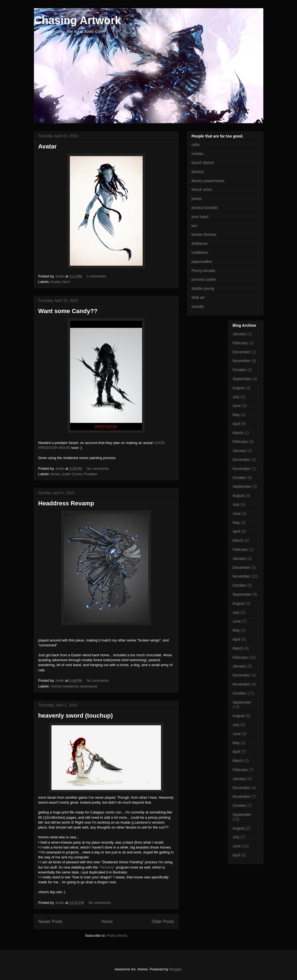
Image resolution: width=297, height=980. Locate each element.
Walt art (198, 297)
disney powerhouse (208, 181)
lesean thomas (204, 234)
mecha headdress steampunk (74, 686)
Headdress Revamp (66, 503)
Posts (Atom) (117, 935)
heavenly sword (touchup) (76, 716)
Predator (91, 474)
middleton (200, 253)
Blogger (175, 969)
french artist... (203, 190)
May (236, 415)
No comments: (98, 468)
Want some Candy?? (68, 311)
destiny (198, 172)
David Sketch (203, 163)
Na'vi (66, 282)
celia (196, 145)
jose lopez (200, 217)
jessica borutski (205, 208)
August (239, 388)
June (237, 406)
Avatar (48, 146)
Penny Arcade (204, 271)
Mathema (200, 243)
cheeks (198, 154)
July (236, 397)
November (242, 361)
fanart (55, 474)
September (242, 379)
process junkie (204, 279)
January (240, 334)
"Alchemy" (107, 867)
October (240, 370)
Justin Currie (72, 474)
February (240, 343)
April (237, 424)
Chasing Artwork (78, 20)
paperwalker (202, 262)
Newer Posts (50, 922)
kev (195, 226)
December (242, 352)
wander (198, 306)
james (197, 199)
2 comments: (97, 276)
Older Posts (163, 922)
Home (107, 922)
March (238, 433)
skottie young (203, 288)
